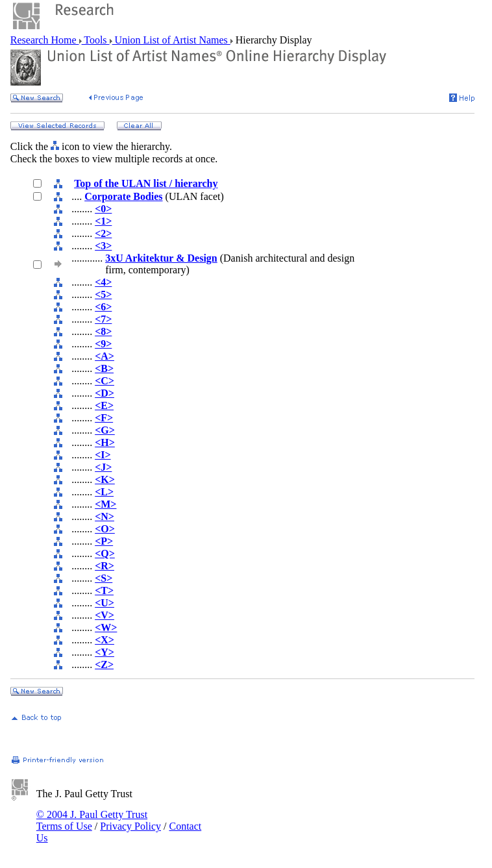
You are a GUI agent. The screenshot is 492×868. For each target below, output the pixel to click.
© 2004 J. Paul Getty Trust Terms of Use (92, 820)
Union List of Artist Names (171, 40)
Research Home (45, 40)
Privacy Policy (130, 826)
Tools (96, 40)
